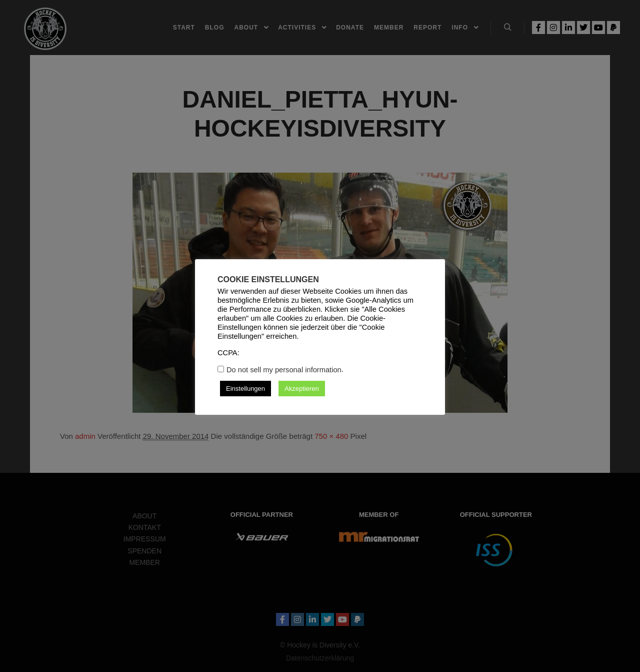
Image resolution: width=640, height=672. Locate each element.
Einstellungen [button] (245, 389)
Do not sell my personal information (284, 370)
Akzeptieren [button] (302, 389)
